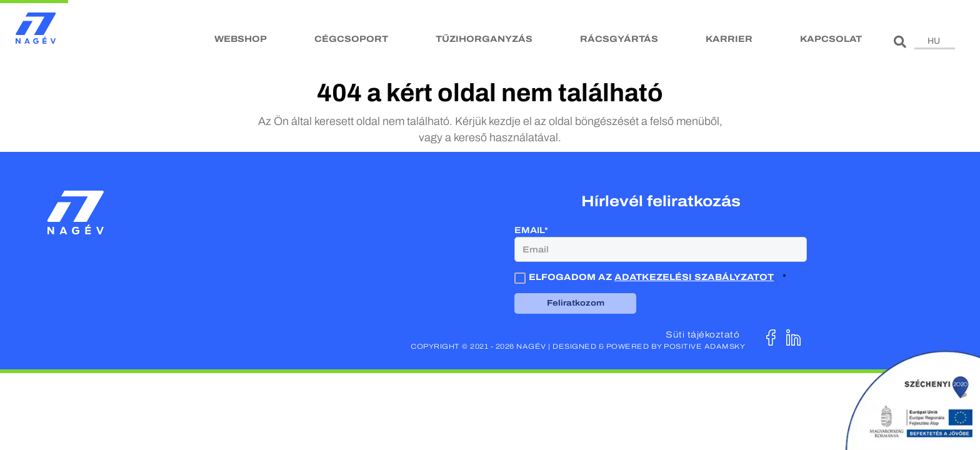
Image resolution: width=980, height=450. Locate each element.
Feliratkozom (576, 303)
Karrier (729, 39)
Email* (531, 230)
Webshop (241, 39)
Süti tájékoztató (702, 335)
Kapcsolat (831, 39)
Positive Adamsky (704, 346)
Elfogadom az (645, 277)
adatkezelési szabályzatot (694, 277)
